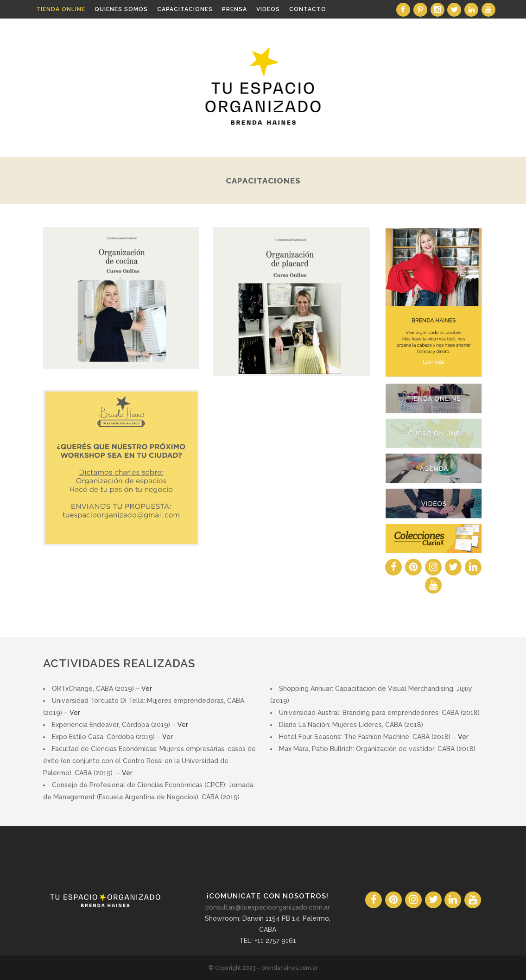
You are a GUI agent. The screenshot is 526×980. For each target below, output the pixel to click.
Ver (147, 689)
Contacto (308, 9)
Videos (268, 9)
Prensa (234, 9)
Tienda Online (61, 9)
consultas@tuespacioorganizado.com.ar (268, 907)
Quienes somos (121, 9)
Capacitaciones (185, 9)
